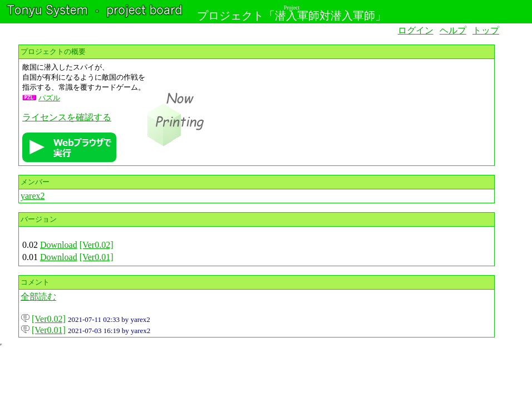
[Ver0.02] (97, 245)
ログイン (416, 30)
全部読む (38, 297)
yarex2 (33, 196)
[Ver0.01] (97, 257)
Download (59, 245)
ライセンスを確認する (67, 117)
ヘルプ (453, 30)
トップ (486, 30)
